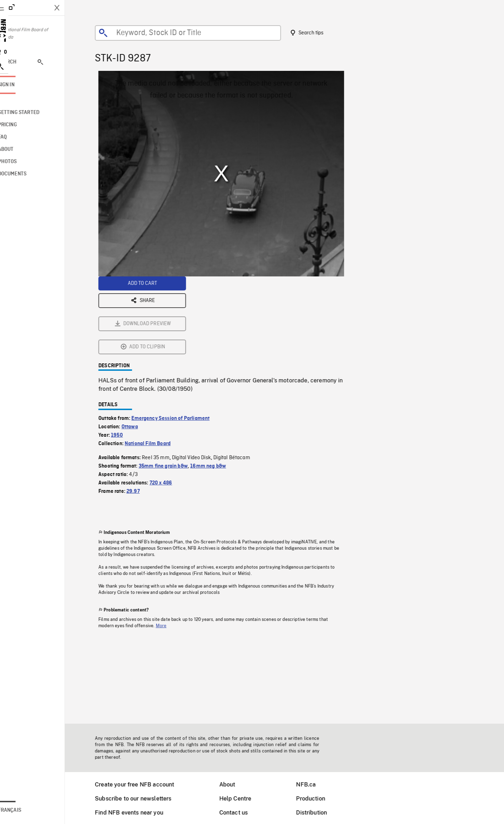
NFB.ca (315, 785)
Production (319, 799)
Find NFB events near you (138, 813)
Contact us (243, 813)
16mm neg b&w (217, 388)
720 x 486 (170, 405)
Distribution (320, 813)
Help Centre (244, 799)
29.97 (142, 414)
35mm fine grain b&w (172, 388)
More (170, 548)
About (236, 785)
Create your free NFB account (143, 785)
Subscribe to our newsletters (142, 799)
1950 (126, 357)
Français (27, 810)
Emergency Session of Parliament (179, 341)
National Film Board (156, 366)
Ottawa (139, 349)
